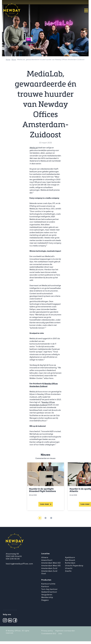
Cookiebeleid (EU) (49, 634)
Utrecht (69, 568)
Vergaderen (47, 595)
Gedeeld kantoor (49, 592)
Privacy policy (47, 631)
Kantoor (45, 587)
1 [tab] (40, 518)
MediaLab (34, 148)
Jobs (60, 634)
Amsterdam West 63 (51, 563)
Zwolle (68, 571)
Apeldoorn (70, 558)
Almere (45, 558)
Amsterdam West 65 (51, 566)
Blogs (14, 60)
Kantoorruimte (48, 584)
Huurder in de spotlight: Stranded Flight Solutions (42, 490)
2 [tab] (45, 518)
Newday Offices (14, 631)
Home (8, 60)
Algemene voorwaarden (65, 631)
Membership (47, 597)
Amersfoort (47, 560)
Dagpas (45, 600)
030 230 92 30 (13, 559)
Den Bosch (70, 560)
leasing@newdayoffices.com (19, 564)
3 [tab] (51, 518)
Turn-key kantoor (49, 589)
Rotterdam (70, 563)
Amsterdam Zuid (49, 568)
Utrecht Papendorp (74, 566)
